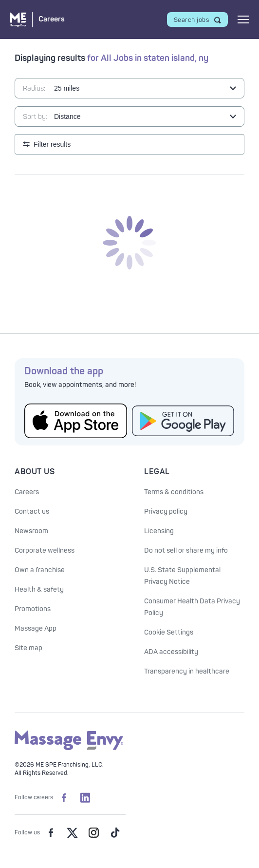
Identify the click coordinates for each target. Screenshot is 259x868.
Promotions (33, 609)
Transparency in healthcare (187, 671)
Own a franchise (40, 570)
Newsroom (31, 531)
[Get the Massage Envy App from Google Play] (183, 421)
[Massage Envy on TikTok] (115, 833)
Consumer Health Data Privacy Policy (192, 607)
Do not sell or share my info (186, 550)
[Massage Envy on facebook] (51, 833)
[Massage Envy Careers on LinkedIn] (85, 798)
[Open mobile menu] (243, 19)
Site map (28, 648)
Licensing (159, 531)
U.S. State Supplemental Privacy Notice (182, 576)
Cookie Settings (169, 632)
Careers (27, 492)
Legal (157, 472)
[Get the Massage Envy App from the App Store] (76, 421)
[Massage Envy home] (69, 748)
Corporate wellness (45, 550)
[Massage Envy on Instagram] (93, 833)
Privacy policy (166, 511)
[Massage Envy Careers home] (37, 20)
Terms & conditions (174, 492)
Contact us (32, 511)
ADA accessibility (171, 652)
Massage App (36, 628)
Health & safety (39, 589)
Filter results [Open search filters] (52, 144)
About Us (35, 472)
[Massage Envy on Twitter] (72, 833)
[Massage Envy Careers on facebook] (64, 798)
